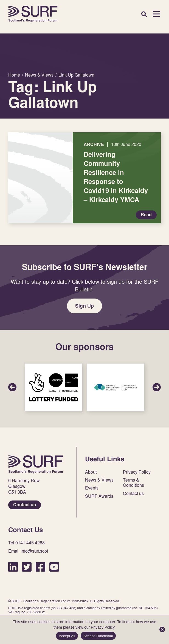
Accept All (67, 636)
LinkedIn (13, 567)
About (91, 472)
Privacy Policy (137, 472)
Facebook (40, 567)
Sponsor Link (53, 387)
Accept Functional (98, 636)
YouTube (54, 567)
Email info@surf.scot (28, 551)
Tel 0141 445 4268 (26, 543)
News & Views (99, 480)
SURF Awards (99, 496)
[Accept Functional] (162, 629)
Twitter (27, 567)
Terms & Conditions (133, 483)
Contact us (25, 505)
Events (92, 488)
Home (33, 14)
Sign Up (84, 306)
